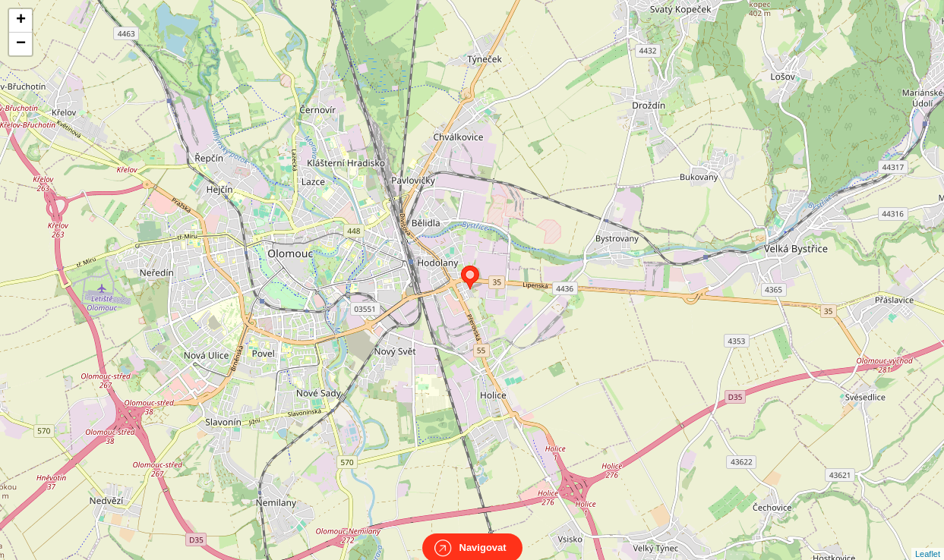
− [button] (21, 44)
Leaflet (928, 540)
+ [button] (21, 20)
